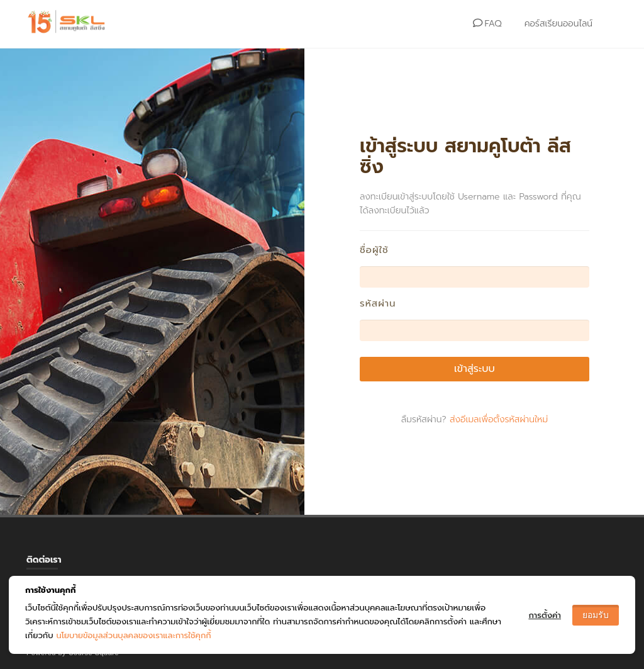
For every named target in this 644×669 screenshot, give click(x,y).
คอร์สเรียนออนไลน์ (558, 24)
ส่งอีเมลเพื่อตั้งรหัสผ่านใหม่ (499, 419)
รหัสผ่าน (378, 304)
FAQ (487, 24)
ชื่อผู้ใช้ (374, 250)
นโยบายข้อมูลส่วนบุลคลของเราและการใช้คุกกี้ (133, 635)
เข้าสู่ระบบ (475, 369)
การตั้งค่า (545, 615)
